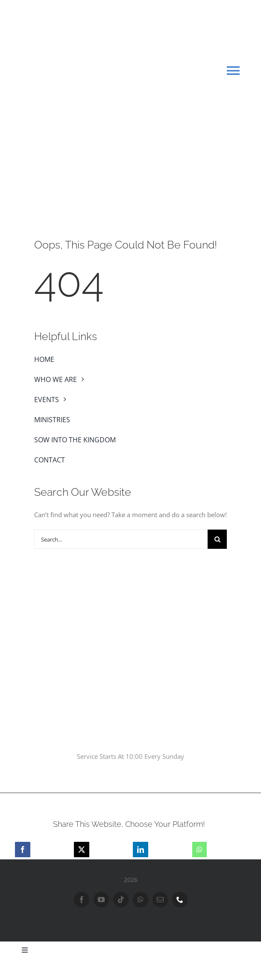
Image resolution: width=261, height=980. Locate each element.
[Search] (217, 539)
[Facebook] (23, 850)
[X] (82, 850)
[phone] (180, 900)
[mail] (160, 900)
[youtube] (101, 900)
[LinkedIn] (141, 850)
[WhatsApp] (199, 850)
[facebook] (82, 900)
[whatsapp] (141, 900)
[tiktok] (121, 900)
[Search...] (121, 539)
